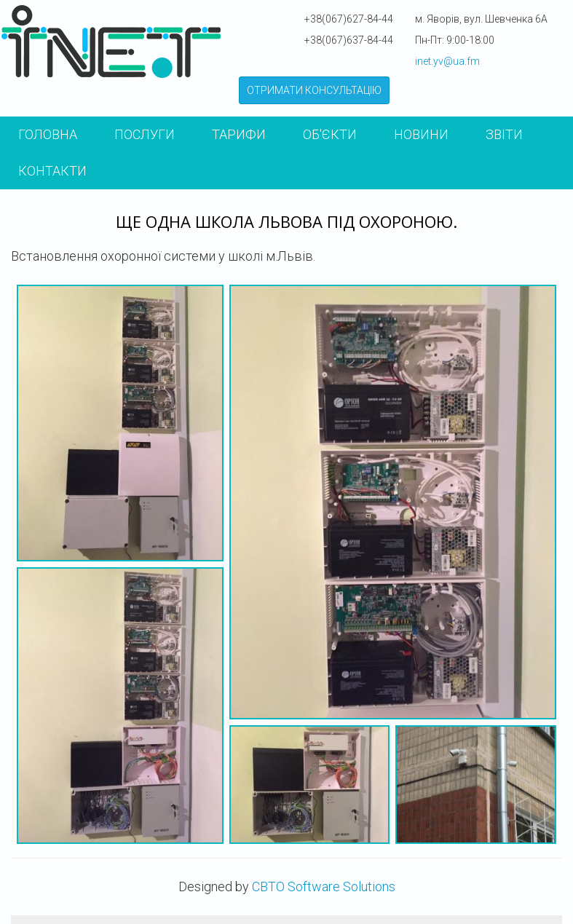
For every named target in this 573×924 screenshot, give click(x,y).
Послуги (145, 134)
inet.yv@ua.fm (447, 61)
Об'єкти (330, 134)
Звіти (504, 134)
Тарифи (239, 134)
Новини (421, 134)
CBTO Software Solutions (324, 887)
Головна (48, 134)
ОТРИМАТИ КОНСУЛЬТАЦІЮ (314, 90)
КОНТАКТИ (52, 171)
